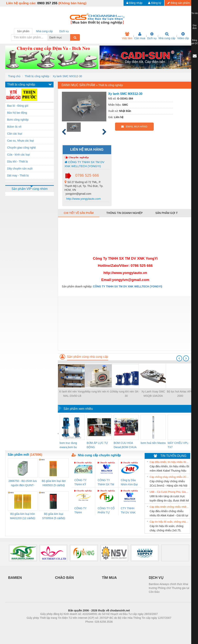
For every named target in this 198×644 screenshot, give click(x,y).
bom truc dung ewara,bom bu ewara (68, 445)
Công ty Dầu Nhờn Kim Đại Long (129, 483)
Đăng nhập (134, 3)
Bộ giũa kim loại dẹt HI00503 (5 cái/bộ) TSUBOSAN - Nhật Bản (54, 483)
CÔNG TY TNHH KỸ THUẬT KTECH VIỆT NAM (82, 483)
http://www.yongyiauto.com (83, 199)
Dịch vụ (152, 36)
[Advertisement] (125, 323)
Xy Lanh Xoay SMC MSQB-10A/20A (153, 394)
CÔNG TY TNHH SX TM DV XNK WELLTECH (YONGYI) (84, 164)
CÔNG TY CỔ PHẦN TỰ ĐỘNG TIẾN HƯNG (106, 511)
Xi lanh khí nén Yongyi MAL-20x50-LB (72, 394)
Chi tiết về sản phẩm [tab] (79, 213)
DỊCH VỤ (156, 578)
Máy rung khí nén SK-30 (126, 394)
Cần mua (140, 36)
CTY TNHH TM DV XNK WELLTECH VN (128, 511)
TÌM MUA (109, 578)
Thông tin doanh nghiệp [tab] (124, 213)
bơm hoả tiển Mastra (153, 443)
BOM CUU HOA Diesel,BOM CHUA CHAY (125, 445)
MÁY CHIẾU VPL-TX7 (178, 445)
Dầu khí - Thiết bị (18, 162)
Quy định (195, 27)
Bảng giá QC (195, 42)
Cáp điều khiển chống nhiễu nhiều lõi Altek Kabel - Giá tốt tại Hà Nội (169, 507)
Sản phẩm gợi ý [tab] (166, 213)
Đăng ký (155, 3)
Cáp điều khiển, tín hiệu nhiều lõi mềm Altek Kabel (169, 462)
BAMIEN (15, 578)
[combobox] (69, 37)
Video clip (183, 36)
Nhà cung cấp (167, 36)
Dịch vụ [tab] (64, 31)
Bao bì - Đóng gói (18, 106)
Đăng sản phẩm (179, 3)
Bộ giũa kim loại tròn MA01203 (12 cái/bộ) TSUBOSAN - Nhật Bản (23, 516)
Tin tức (195, 13)
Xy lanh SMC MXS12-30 (67, 76)
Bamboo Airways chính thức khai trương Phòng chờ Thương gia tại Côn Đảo (169, 588)
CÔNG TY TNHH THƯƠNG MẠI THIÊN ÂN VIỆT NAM (83, 511)
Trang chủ (14, 76)
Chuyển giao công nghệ (21, 148)
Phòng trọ (74, 628)
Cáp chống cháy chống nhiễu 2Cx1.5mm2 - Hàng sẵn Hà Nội (169, 477)
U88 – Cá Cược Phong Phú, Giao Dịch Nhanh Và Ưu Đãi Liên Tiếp (169, 492)
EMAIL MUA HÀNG (134, 127)
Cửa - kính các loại (18, 155)
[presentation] (179, 358)
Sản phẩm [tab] (23, 31)
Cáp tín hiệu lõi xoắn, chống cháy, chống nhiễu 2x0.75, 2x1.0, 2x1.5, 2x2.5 (169, 522)
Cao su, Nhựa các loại (20, 141)
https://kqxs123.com (117, 628)
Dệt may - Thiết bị (18, 175)
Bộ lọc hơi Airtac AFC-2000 (180, 394)
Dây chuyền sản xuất (20, 169)
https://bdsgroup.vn (94, 628)
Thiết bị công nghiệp (37, 76)
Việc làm (127, 36)
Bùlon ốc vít (14, 127)
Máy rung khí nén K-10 (99, 392)
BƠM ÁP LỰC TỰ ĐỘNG (97, 445)
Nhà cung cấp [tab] (44, 31)
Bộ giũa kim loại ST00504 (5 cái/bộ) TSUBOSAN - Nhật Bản (54, 516)
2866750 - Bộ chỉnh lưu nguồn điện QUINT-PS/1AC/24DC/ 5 (23, 483)
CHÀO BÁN (64, 578)
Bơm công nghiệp (18, 120)
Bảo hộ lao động (17, 113)
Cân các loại (15, 134)
